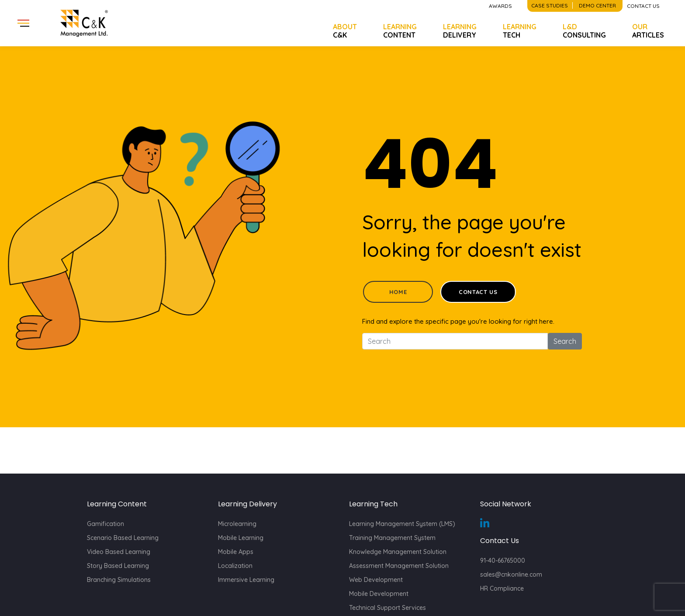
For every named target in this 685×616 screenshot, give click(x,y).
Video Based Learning (119, 552)
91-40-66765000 (503, 561)
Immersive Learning (246, 580)
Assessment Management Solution (399, 566)
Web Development (376, 580)
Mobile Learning (241, 538)
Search (565, 341)
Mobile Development (379, 594)
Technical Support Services (387, 608)
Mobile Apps (236, 552)
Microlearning (237, 524)
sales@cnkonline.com (511, 574)
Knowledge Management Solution (398, 552)
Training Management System (392, 538)
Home (398, 292)
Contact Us (478, 292)
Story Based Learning (118, 566)
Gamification (106, 524)
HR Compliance (502, 588)
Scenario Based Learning (123, 538)
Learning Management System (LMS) (402, 524)
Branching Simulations (119, 580)
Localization (235, 566)
